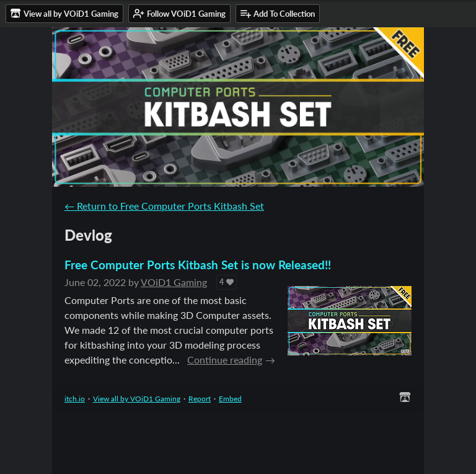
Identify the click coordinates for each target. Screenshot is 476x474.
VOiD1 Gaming (174, 282)
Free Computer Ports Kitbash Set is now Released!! (198, 265)
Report (200, 399)
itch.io (75, 399)
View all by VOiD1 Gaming (137, 399)
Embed (230, 399)
